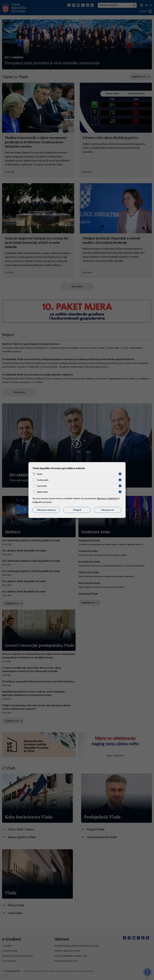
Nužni (40, 474)
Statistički (42, 486)
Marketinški (42, 492)
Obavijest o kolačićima (107, 499)
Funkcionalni (43, 480)
